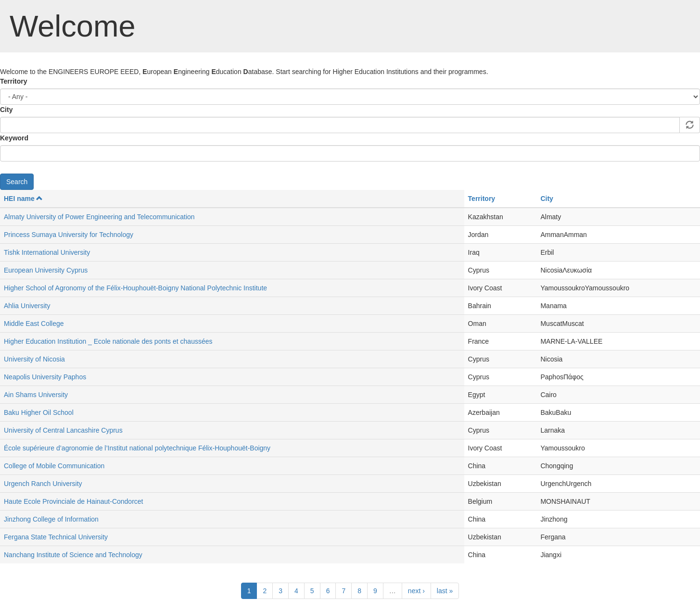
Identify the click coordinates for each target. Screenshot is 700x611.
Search (17, 182)
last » (445, 591)
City (6, 110)
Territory (14, 81)
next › (416, 591)
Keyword (14, 138)
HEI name (23, 199)
